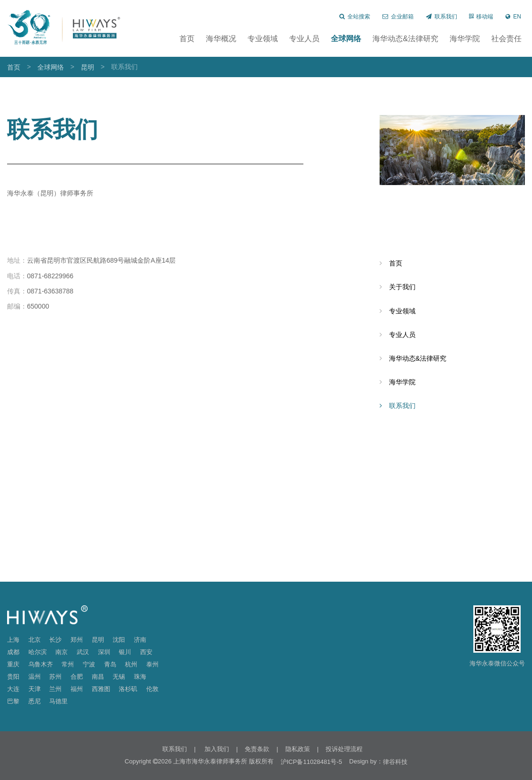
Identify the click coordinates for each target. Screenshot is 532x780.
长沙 (55, 640)
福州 (77, 689)
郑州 (77, 640)
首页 (187, 39)
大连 (13, 689)
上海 (13, 640)
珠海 (140, 677)
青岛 (110, 664)
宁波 (89, 664)
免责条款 (257, 749)
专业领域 (263, 39)
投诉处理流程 (344, 749)
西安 (146, 652)
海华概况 (221, 39)
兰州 (55, 689)
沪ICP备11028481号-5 (311, 762)
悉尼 (35, 701)
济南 (140, 640)
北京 (35, 640)
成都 (13, 652)
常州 (68, 664)
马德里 (58, 701)
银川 (125, 652)
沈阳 (119, 640)
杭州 (131, 664)
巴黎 (13, 701)
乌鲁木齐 (41, 664)
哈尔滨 (38, 652)
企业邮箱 (398, 17)
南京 (62, 652)
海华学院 (465, 39)
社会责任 (506, 39)
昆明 (88, 67)
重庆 (13, 664)
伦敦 (152, 689)
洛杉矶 (128, 689)
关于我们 (402, 287)
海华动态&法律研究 (405, 39)
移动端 (481, 17)
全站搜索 (355, 17)
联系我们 (442, 17)
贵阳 (13, 677)
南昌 (98, 677)
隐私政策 (298, 749)
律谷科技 (395, 762)
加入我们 (216, 749)
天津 (35, 689)
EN (513, 17)
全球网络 (346, 39)
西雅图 (101, 689)
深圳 (104, 652)
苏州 (55, 677)
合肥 (77, 677)
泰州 (152, 664)
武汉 (83, 652)
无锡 (119, 677)
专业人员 (304, 39)
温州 (35, 677)
